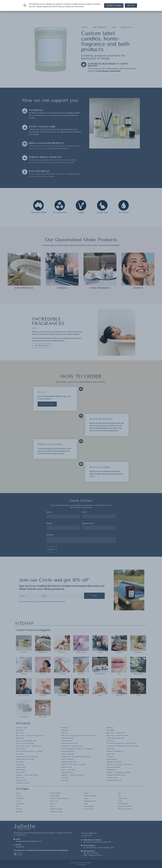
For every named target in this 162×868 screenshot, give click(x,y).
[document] (81, 434)
